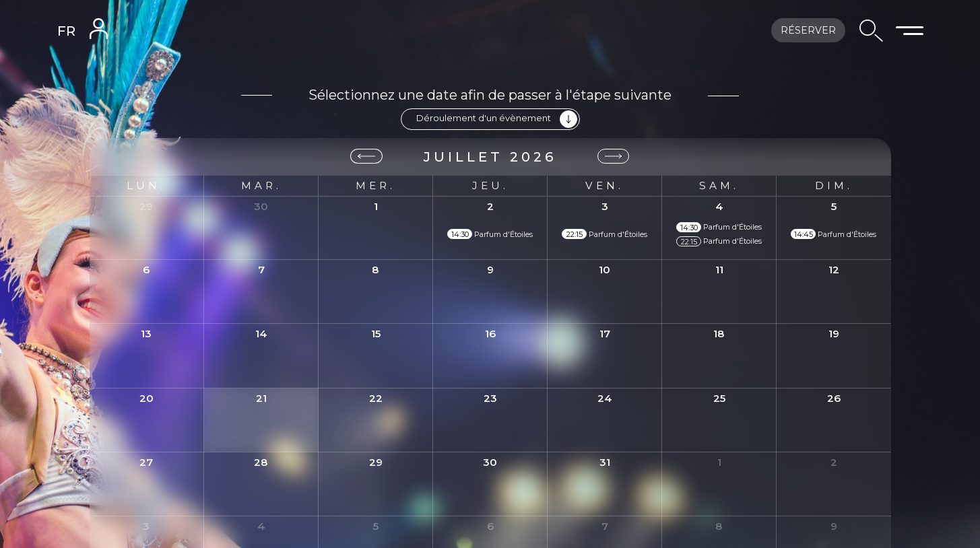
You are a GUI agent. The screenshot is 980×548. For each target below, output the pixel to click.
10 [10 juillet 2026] (605, 269)
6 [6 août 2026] (490, 525)
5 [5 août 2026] (376, 525)
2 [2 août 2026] (834, 461)
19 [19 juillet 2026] (834, 333)
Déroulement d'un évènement (497, 119)
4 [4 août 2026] (261, 525)
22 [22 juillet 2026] (376, 398)
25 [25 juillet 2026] (719, 398)
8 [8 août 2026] (719, 525)
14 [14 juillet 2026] (261, 333)
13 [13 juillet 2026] (146, 333)
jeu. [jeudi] (490, 185)
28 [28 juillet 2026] (261, 461)
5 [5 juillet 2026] (834, 206)
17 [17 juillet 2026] (605, 333)
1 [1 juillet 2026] (376, 206)
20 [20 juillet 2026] (146, 398)
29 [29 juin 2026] (146, 206)
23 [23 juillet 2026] (490, 398)
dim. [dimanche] (834, 185)
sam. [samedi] (719, 185)
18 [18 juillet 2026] (719, 333)
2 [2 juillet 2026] (490, 206)
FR (66, 31)
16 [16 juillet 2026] (490, 333)
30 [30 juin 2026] (261, 206)
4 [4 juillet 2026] (719, 206)
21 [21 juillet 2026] (261, 398)
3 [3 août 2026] (146, 525)
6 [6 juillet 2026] (146, 269)
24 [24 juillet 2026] (605, 398)
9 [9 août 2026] (834, 525)
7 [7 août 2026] (605, 525)
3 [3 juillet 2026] (605, 206)
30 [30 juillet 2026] (490, 461)
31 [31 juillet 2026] (605, 461)
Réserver (808, 30)
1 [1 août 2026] (719, 461)
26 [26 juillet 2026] (834, 398)
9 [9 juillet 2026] (490, 269)
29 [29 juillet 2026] (376, 461)
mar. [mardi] (261, 185)
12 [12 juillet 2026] (834, 269)
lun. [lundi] (146, 185)
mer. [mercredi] (375, 185)
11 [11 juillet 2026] (719, 269)
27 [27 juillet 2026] (146, 461)
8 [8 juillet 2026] (375, 269)
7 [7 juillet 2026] (261, 269)
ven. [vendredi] (605, 185)
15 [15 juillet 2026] (376, 333)
